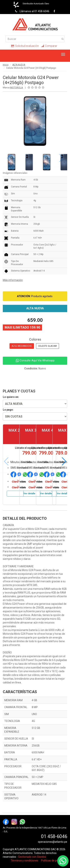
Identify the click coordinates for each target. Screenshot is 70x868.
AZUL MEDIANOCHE (22, 346)
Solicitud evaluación (25, 46)
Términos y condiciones (24, 861)
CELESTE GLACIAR (48, 346)
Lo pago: (8, 410)
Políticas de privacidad (54, 861)
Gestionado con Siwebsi (32, 857)
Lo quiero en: (11, 397)
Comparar (49, 46)
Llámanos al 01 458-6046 (31, 11)
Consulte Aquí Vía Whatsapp (35, 360)
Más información (13, 280)
